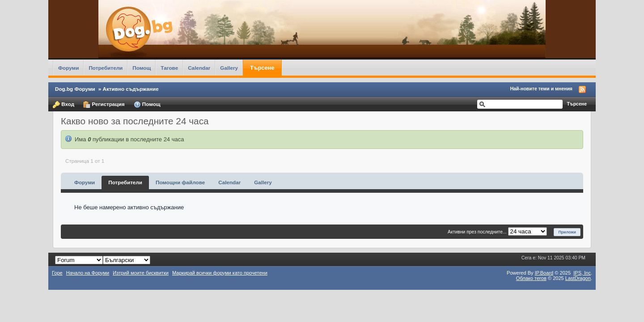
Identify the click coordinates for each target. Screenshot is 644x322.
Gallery (229, 68)
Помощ (142, 68)
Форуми (68, 68)
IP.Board (544, 273)
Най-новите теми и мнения (541, 89)
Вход (64, 105)
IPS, (582, 273)
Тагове (169, 68)
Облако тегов (531, 278)
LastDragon (578, 278)
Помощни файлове (180, 182)
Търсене (262, 68)
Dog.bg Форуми (75, 89)
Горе (57, 273)
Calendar (199, 68)
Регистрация (104, 105)
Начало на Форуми (88, 273)
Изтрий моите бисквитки (141, 273)
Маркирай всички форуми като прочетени (220, 273)
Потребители (106, 68)
